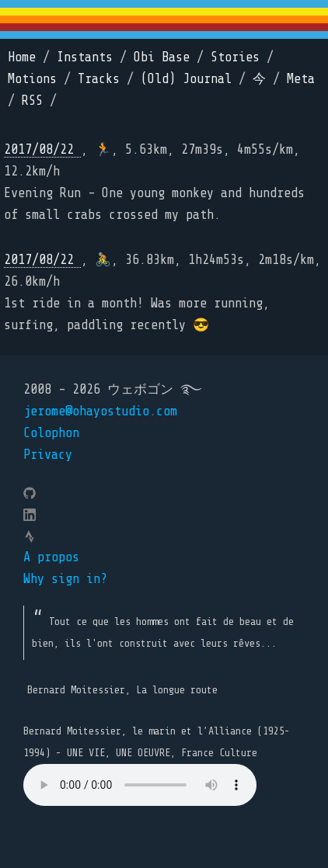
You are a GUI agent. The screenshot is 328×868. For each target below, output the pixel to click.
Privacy (48, 455)
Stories (235, 57)
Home (22, 57)
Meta (301, 79)
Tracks (99, 79)
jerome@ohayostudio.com (100, 411)
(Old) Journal (186, 79)
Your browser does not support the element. (140, 785)
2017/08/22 (42, 149)
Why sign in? (65, 579)
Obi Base (162, 57)
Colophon (51, 433)
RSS (32, 101)
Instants (85, 57)
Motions (32, 79)
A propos (51, 557)
